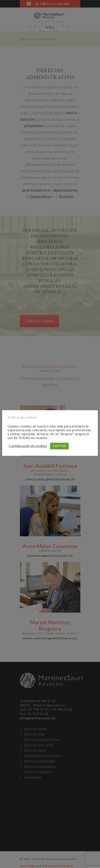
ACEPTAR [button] (59, 446)
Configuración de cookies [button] (28, 446)
